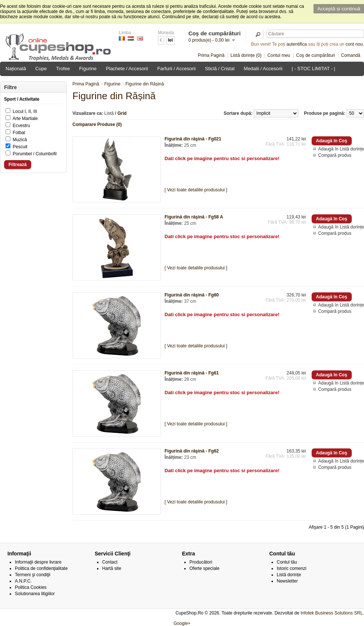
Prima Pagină (211, 55)
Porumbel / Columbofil (35, 154)
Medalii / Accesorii (263, 69)
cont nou (354, 44)
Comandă (351, 55)
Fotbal (19, 133)
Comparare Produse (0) (97, 124)
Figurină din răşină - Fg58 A (194, 217)
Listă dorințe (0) (246, 55)
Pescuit (20, 147)
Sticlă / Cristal (220, 69)
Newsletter (287, 581)
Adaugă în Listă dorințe (341, 149)
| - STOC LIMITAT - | (313, 69)
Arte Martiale (25, 119)
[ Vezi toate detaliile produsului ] (196, 190)
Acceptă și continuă (339, 9)
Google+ (182, 623)
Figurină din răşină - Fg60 (192, 295)
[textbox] (315, 34)
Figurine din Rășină (145, 84)
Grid (122, 113)
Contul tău (287, 562)
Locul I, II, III (25, 111)
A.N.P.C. (23, 581)
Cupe (41, 69)
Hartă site (112, 568)
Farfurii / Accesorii (177, 69)
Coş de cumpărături (316, 55)
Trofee (63, 69)
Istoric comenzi (292, 568)
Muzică (20, 140)
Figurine (88, 69)
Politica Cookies (31, 587)
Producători (201, 562)
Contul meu (279, 55)
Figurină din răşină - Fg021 (193, 139)
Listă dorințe (289, 575)
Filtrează (18, 165)
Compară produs (335, 155)
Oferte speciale (204, 568)
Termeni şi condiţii (32, 575)
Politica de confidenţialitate (41, 568)
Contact (110, 562)
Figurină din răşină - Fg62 (192, 451)
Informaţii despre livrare (38, 562)
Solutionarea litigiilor (35, 594)
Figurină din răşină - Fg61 (192, 373)
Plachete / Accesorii (127, 69)
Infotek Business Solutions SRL (331, 613)
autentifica (297, 44)
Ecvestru (21, 126)
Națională (16, 69)
